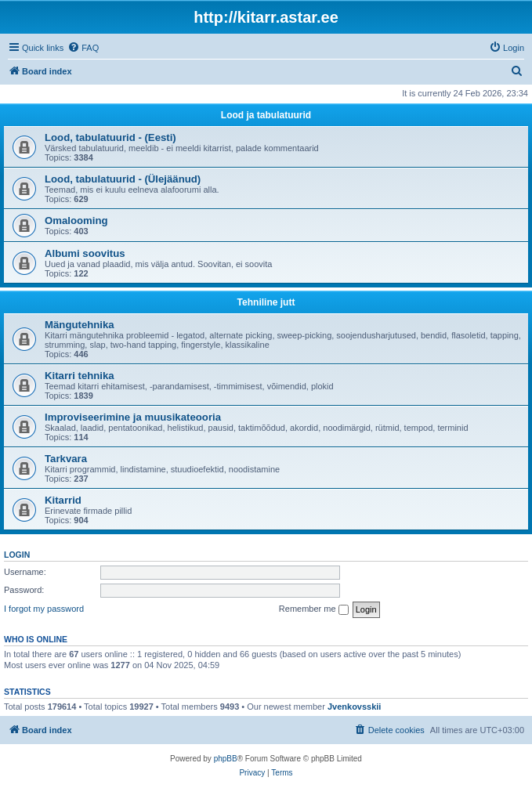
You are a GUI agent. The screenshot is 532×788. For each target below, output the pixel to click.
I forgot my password (44, 609)
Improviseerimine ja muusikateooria (133, 417)
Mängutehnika (80, 325)
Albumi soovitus (85, 253)
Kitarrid (63, 500)
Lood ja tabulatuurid (266, 115)
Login (17, 555)
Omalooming (76, 220)
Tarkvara (66, 459)
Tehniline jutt (266, 302)
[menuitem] (83, 48)
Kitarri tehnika (80, 376)
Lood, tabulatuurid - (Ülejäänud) (123, 179)
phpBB (226, 759)
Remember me (314, 609)
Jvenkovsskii (355, 707)
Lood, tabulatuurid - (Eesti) (110, 137)
